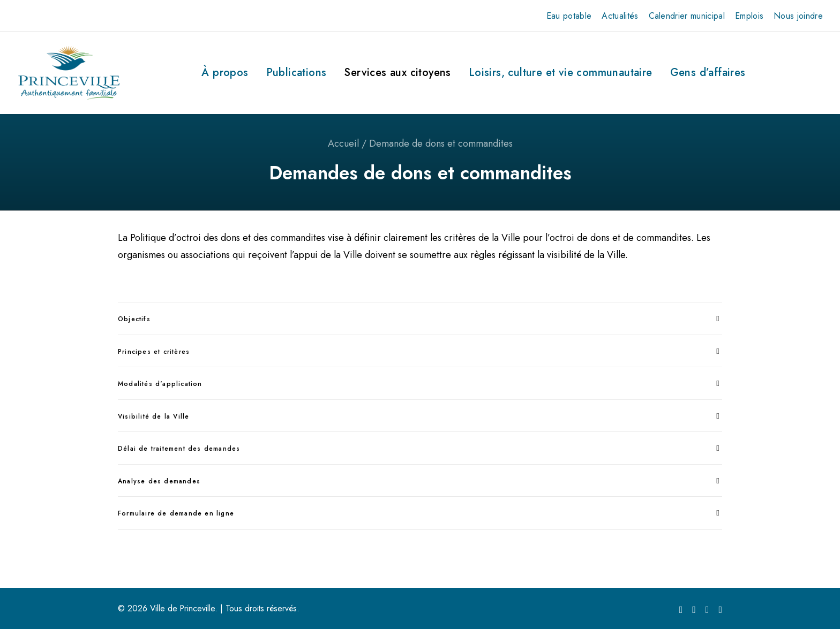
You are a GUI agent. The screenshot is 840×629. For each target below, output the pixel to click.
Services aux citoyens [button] (397, 73)
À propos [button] (225, 73)
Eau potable (569, 16)
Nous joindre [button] (798, 16)
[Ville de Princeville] (69, 73)
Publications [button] (297, 73)
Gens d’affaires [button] (708, 73)
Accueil (343, 143)
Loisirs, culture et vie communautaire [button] (561, 73)
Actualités (620, 16)
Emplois (749, 16)
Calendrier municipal (687, 16)
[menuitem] (569, 16)
